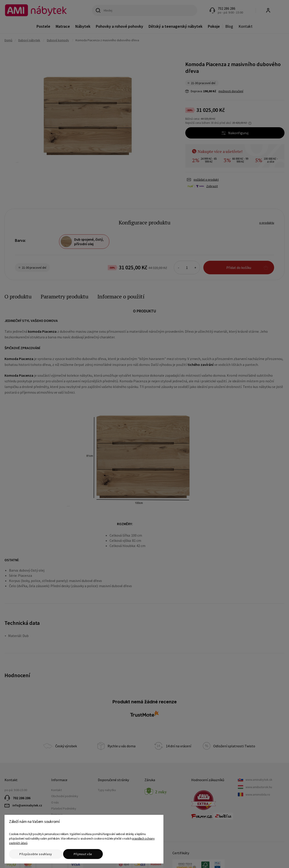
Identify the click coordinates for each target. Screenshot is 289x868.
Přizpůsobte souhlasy (36, 854)
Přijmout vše (83, 854)
